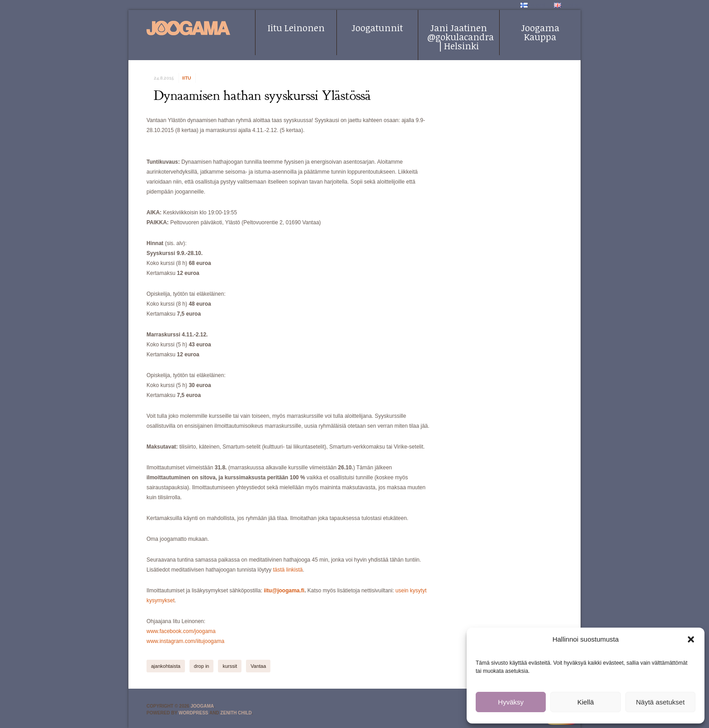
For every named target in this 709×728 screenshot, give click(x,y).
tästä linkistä (288, 570)
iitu (187, 78)
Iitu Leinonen (296, 28)
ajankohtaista (166, 666)
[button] (691, 639)
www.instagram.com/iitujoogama (185, 641)
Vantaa (258, 666)
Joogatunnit (377, 28)
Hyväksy (511, 702)
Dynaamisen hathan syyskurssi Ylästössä (262, 95)
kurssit (230, 666)
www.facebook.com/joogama (181, 631)
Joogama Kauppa (540, 32)
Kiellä (586, 702)
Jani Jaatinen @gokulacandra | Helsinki (461, 37)
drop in (202, 666)
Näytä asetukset (661, 702)
